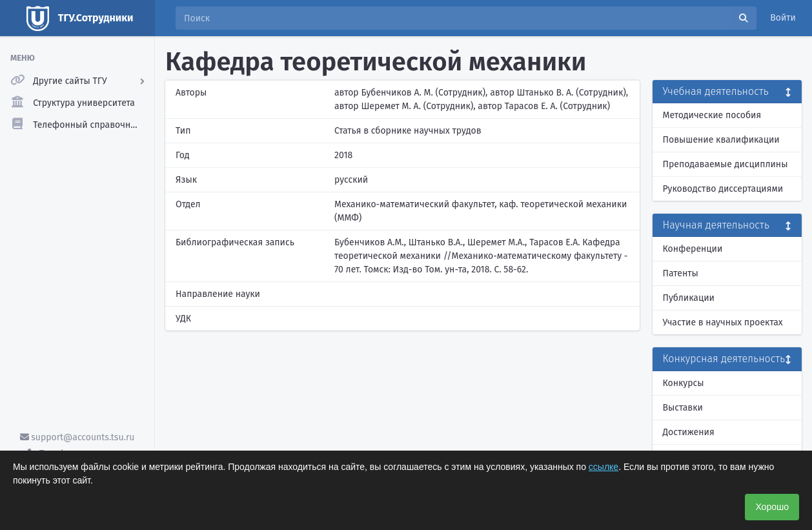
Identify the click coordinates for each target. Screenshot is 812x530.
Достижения (689, 432)
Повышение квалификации (721, 140)
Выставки (683, 408)
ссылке (604, 467)
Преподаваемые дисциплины (726, 164)
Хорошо (772, 507)
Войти (783, 18)
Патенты (681, 273)
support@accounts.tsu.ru (77, 437)
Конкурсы (684, 383)
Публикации (689, 298)
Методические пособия (712, 115)
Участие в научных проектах (723, 322)
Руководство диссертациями (723, 189)
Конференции (693, 249)
